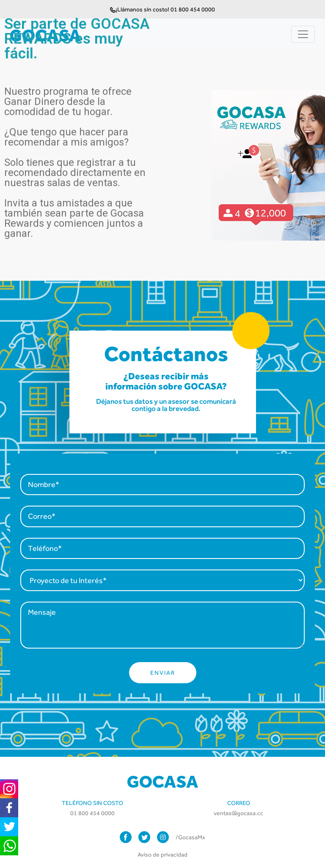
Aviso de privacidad (162, 854)
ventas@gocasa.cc (238, 813)
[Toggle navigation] (303, 34)
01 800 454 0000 (92, 813)
